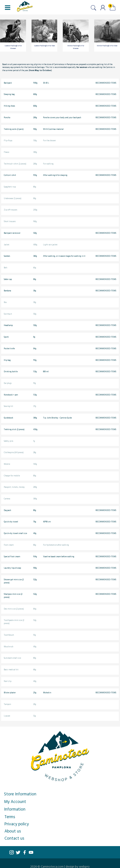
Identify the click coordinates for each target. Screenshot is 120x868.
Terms (10, 817)
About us (13, 831)
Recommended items (106, 83)
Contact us (14, 838)
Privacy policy (17, 824)
